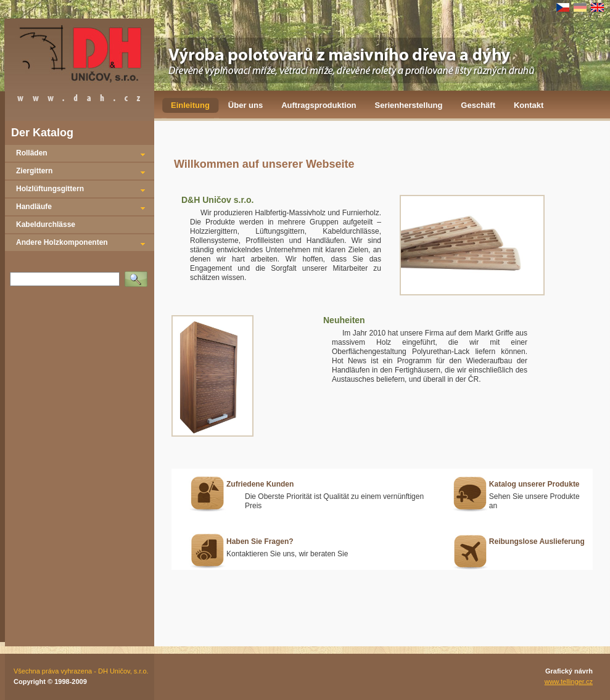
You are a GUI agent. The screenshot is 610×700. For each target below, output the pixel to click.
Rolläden (32, 153)
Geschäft (478, 105)
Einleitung (190, 105)
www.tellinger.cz (569, 681)
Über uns (245, 105)
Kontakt (529, 105)
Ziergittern (34, 171)
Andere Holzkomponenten (62, 242)
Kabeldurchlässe (46, 224)
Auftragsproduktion (319, 105)
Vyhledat (138, 275)
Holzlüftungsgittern (50, 189)
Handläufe (34, 207)
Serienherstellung (409, 105)
